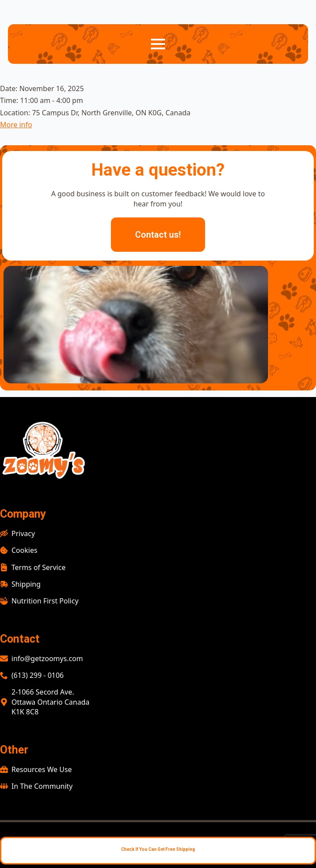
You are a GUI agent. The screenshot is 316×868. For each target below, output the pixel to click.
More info (16, 125)
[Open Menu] (158, 44)
